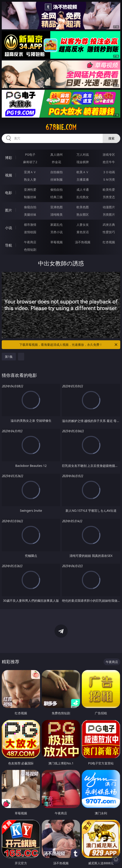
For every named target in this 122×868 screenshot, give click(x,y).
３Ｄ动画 (109, 172)
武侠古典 (109, 225)
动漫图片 (109, 207)
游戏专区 (109, 154)
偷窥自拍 (30, 207)
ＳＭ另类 (109, 179)
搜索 (111, 138)
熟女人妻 (30, 179)
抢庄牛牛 (109, 162)
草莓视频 (56, 242)
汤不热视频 (83, 242)
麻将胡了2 (30, 162)
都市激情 (30, 225)
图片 (9, 210)
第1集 (9, 357)
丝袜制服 (56, 179)
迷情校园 (30, 232)
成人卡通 (83, 190)
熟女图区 (83, 214)
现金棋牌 (83, 162)
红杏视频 (109, 242)
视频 (9, 175)
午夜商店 (30, 242)
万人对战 (83, 154)
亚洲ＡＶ (30, 172)
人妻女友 (83, 225)
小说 (9, 228)
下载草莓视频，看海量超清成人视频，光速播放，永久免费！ (69, 345)
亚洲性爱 (30, 190)
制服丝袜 (30, 197)
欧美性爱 (109, 190)
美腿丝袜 (30, 214)
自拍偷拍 (56, 172)
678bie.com (61, 127)
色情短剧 (30, 250)
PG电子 (30, 154)
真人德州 (56, 154)
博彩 (9, 158)
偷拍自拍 (56, 190)
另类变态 (109, 197)
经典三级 (56, 197)
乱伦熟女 (83, 197)
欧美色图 (83, 207)
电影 (9, 193)
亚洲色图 (56, 207)
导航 (9, 245)
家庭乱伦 (56, 225)
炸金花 (56, 162)
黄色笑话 (83, 232)
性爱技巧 (109, 232)
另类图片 (109, 214)
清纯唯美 (56, 214)
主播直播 (83, 179)
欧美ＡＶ (83, 172)
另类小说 (56, 232)
